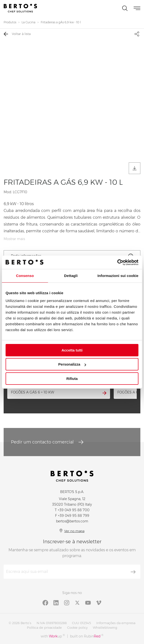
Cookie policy (77, 627)
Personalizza (72, 364)
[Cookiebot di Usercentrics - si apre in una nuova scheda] (117, 262)
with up (53, 636)
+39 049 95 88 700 (74, 510)
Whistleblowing (105, 627)
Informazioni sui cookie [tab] (118, 276)
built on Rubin (87, 636)
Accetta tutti (72, 350)
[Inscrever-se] (133, 572)
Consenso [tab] (25, 276)
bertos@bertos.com (72, 521)
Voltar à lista (17, 34)
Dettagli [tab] (71, 276)
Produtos (10, 22)
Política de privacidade (44, 627)
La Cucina (28, 22)
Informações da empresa (116, 623)
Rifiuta (72, 379)
